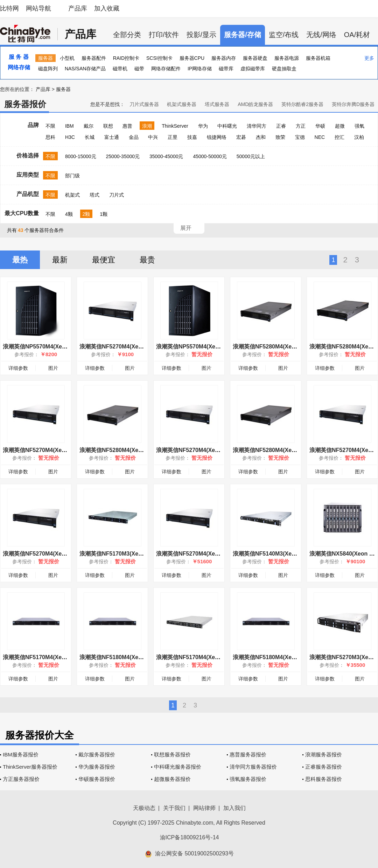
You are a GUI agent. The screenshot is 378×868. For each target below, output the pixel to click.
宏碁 (241, 137)
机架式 (72, 195)
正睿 (281, 126)
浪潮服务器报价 (324, 754)
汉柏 (359, 137)
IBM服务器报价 (21, 754)
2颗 (86, 214)
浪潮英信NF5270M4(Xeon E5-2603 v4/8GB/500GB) (145, 347)
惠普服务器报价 (248, 754)
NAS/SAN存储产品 (85, 69)
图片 (53, 368)
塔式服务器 (217, 104)
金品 (134, 137)
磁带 (139, 69)
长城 (90, 137)
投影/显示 (202, 35)
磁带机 (120, 69)
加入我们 (234, 808)
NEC (320, 137)
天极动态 (144, 808)
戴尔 (89, 126)
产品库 (78, 8)
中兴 (153, 137)
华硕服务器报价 (97, 779)
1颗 (104, 214)
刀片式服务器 (144, 104)
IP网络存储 (200, 69)
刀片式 (117, 195)
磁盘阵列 (48, 69)
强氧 (359, 126)
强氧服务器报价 (248, 779)
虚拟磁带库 (253, 69)
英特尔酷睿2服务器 (302, 104)
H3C (70, 137)
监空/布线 (284, 35)
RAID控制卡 (126, 58)
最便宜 (104, 260)
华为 (203, 126)
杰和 (261, 137)
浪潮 (147, 126)
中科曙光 (227, 126)
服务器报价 (25, 104)
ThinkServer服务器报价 (30, 767)
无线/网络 (321, 35)
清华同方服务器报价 (253, 767)
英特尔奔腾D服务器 (353, 104)
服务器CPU (192, 58)
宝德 (300, 137)
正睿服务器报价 (324, 767)
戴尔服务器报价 (97, 754)
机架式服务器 (182, 104)
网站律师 (204, 808)
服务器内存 (224, 58)
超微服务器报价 (172, 779)
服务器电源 (287, 58)
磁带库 (226, 69)
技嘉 (192, 137)
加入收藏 (107, 8)
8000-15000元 (81, 156)
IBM (69, 126)
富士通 (112, 137)
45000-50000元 (210, 156)
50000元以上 (251, 156)
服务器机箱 (318, 58)
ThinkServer (175, 126)
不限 (50, 126)
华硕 (320, 126)
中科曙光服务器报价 (178, 767)
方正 (301, 126)
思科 (50, 137)
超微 (340, 126)
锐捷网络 (217, 137)
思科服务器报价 (324, 779)
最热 (20, 260)
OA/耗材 (357, 35)
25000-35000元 (123, 156)
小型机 (67, 58)
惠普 (127, 126)
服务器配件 (94, 58)
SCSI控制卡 (159, 58)
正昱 (173, 137)
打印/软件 (164, 35)
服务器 (45, 58)
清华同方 (257, 126)
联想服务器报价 (172, 754)
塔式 (94, 195)
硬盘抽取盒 (284, 69)
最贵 (147, 260)
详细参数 (18, 368)
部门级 (72, 176)
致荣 (280, 137)
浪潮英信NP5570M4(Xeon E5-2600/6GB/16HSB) (218, 347)
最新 (60, 260)
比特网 (9, 8)
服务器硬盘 (255, 58)
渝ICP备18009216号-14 (190, 837)
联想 (108, 126)
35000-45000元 (166, 156)
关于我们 (174, 808)
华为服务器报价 (97, 767)
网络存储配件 (166, 69)
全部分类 (127, 35)
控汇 (339, 137)
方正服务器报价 (21, 779)
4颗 (69, 214)
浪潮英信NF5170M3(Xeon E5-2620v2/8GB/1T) (138, 554)
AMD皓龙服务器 (255, 104)
